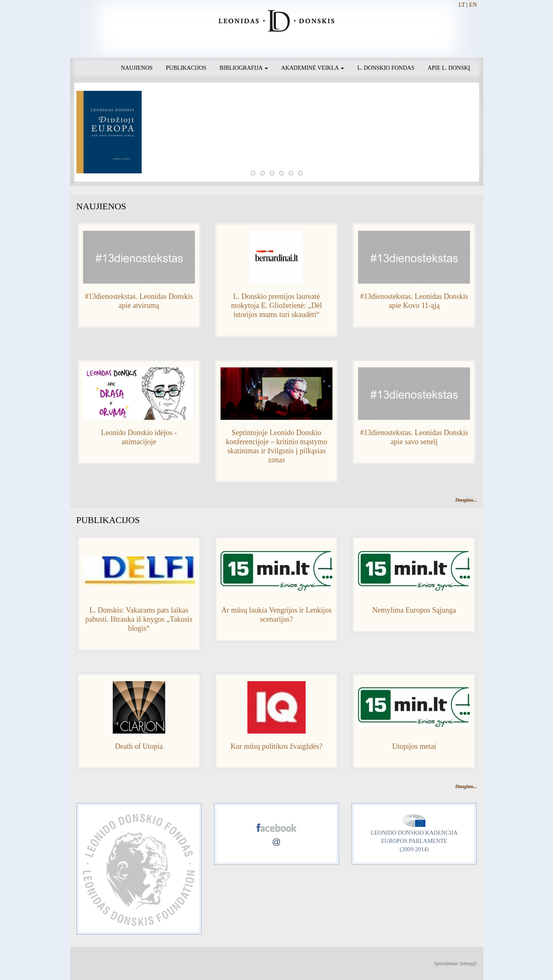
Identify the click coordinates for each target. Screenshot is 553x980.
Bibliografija (244, 68)
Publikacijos (186, 68)
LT (462, 5)
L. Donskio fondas (386, 68)
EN (473, 5)
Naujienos (137, 68)
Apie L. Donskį (449, 68)
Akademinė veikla (313, 68)
